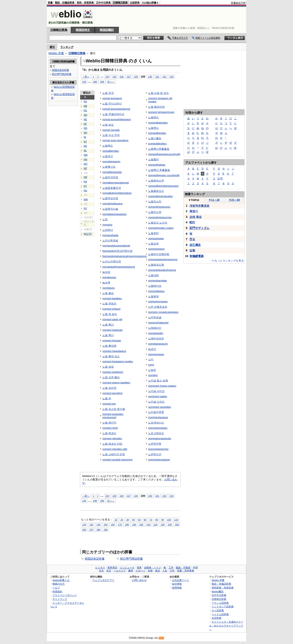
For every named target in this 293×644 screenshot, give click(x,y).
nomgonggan (156, 354)
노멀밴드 (153, 117)
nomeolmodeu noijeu (161, 228)
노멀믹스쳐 (155, 212)
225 (114, 77)
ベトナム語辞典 (220, 614)
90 (162, 520)
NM (86, 155)
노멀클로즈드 (156, 191)
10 (116, 520)
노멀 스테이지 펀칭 (114, 454)
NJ (85, 142)
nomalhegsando (112, 172)
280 (98, 529)
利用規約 (57, 591)
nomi (151, 365)
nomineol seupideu (160, 407)
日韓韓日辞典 (120, 3)
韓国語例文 (83, 30)
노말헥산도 (109, 167)
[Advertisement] (172, 17)
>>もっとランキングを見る (228, 261)
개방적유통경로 (199, 206)
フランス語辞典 (220, 603)
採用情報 (177, 588)
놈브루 (106, 283)
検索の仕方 (59, 584)
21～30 (234, 200)
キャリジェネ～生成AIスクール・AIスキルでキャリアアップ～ (226, 626)
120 (84, 524)
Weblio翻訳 (218, 591)
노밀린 (152, 370)
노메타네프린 (156, 338)
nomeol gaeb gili (112, 319)
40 (133, 520)
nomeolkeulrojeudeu (160, 196)
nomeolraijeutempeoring (163, 259)
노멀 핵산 (108, 325)
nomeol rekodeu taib (115, 449)
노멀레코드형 (156, 265)
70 (151, 520)
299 (102, 82)
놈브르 (106, 272)
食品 (157, 571)
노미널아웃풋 (156, 412)
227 (129, 77)
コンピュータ (127, 568)
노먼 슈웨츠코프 (158, 307)
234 (84, 82)
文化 (101, 571)
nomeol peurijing (112, 393)
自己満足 (195, 245)
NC (85, 111)
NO (85, 164)
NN (85, 160)
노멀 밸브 (108, 293)
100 (169, 520)
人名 (165, 571)
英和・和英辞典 (85, 3)
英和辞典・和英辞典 (223, 588)
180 (127, 524)
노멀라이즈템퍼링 (159, 254)
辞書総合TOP (238, 3)
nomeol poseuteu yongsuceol (113, 416)
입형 (192, 250)
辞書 (50, 3)
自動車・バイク (153, 568)
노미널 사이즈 (156, 391)
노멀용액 (153, 296)
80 (157, 520)
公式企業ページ (180, 580)
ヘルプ (56, 588)
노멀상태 (153, 275)
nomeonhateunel (158, 323)
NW (86, 200)
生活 (109, 571)
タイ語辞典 (218, 610)
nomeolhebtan (157, 165)
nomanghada (110, 235)
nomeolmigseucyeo (160, 217)
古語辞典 (135, 3)
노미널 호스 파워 (158, 381)
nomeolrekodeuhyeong (162, 270)
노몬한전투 (155, 444)
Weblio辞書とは (61, 580)
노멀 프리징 (109, 388)
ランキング (67, 47)
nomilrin (153, 375)
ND (85, 115)
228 (136, 77)
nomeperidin (156, 333)
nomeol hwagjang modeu (118, 361)
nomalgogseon (111, 161)
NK (85, 146)
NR (85, 177)
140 (98, 524)
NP (85, 168)
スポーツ (140, 571)
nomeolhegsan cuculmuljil (164, 175)
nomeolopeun (156, 249)
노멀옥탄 (153, 233)
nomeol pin (109, 404)
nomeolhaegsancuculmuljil (164, 154)
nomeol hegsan (112, 340)
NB (85, 106)
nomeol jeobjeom (113, 372)
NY (85, 209)
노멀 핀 (107, 398)
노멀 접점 (108, 367)
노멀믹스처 (155, 201)
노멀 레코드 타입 (112, 444)
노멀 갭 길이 (110, 314)
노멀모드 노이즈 (158, 223)
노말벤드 (108, 146)
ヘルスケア (120, 571)
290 (106, 529)
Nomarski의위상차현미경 (117, 251)
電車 (139, 568)
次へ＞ (111, 82)
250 (177, 524)
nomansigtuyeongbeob (116, 246)
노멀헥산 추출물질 (159, 170)
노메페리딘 (155, 328)
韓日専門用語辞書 (131, 559)
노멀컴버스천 (156, 181)
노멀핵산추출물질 (159, 149)
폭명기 (194, 211)
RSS (162, 638)
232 (164, 77)
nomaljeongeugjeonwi (116, 183)
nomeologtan (156, 238)
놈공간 (152, 349)
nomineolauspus (158, 417)
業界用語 (112, 568)
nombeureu (109, 277)
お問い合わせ (139, 580)
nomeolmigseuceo (159, 207)
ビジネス (100, 568)
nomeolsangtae (157, 281)
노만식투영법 (110, 241)
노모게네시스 (156, 423)
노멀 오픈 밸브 (111, 377)
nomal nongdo (111, 130)
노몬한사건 (155, 454)
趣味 (131, 571)
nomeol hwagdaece (114, 351)
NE (85, 119)
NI (85, 137)
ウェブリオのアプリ (103, 580)
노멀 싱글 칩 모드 (159, 93)
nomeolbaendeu (158, 123)
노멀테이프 (155, 286)
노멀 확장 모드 (111, 356)
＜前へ (86, 77)
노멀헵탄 (153, 159)
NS (85, 182)
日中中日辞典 (103, 3)
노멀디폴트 (155, 138)
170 (120, 524)
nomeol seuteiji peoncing (117, 460)
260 (84, 529)
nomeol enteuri (111, 309)
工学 (171, 568)
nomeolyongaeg (158, 301)
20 (122, 520)
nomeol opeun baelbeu (116, 383)
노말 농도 (108, 125)
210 (148, 524)
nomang (107, 225)
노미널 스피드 (156, 402)
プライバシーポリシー (65, 595)
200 (141, 524)
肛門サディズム (199, 228)
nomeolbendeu (157, 133)
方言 (172, 571)
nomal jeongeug (112, 98)
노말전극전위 (110, 177)
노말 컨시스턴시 (112, 104)
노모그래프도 (156, 433)
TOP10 (194, 200)
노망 (105, 219)
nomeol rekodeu (112, 438)
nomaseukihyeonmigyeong (119, 267)
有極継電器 (197, 256)
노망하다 (108, 230)
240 (170, 524)
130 (91, 524)
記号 (220, 179)
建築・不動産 (183, 568)
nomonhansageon (159, 460)
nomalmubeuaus (112, 204)
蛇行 (192, 222)
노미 (151, 359)
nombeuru (109, 288)
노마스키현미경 (112, 261)
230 (150, 77)
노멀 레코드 (109, 433)
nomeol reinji (110, 428)
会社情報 (177, 584)
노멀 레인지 (109, 423)
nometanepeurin (158, 344)
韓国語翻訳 (107, 30)
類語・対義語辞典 (65, 3)
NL (85, 151)
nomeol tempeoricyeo (161, 112)
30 (128, 520)
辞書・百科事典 (186, 571)
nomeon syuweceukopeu (163, 312)
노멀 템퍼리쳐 (156, 107)
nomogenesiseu (158, 428)
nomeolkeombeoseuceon (163, 186)
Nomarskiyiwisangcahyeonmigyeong (125, 256)
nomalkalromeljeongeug (117, 193)
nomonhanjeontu (158, 449)
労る (192, 239)
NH (85, 133)
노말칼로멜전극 (112, 188)
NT (85, 186)
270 (91, 529)
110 (176, 520)
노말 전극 (108, 93)
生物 (150, 571)
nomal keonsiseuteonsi (116, 109)
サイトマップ (60, 599)
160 (113, 524)
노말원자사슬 (110, 209)
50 (139, 520)
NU (85, 191)
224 (107, 77)
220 (156, 524)
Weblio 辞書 (56, 53)
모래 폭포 (196, 217)
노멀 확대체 (109, 346)
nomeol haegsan (112, 330)
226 (122, 77)
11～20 (214, 200)
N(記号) (88, 234)
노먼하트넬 (155, 317)
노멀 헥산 (108, 335)
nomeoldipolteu (157, 144)
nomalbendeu (111, 151)
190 (134, 524)
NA (85, 102)
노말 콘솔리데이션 (113, 114)
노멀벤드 (153, 128)
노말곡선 (108, 156)
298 (95, 82)
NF (85, 124)
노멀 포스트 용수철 (114, 409)
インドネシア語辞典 (223, 607)
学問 (195, 568)
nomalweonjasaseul (114, 214)
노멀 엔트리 (109, 304)
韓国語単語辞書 (95, 559)
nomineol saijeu (158, 396)
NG (85, 128)
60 (145, 520)
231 (157, 77)
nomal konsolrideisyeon (117, 119)
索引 (52, 47)
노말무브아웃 (110, 198)
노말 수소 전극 (111, 135)
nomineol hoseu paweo (162, 386)
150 (106, 524)
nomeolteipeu (156, 291)
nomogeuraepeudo (160, 438)
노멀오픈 (153, 244)
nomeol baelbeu (112, 298)
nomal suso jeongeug (115, 140)
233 (171, 77)
